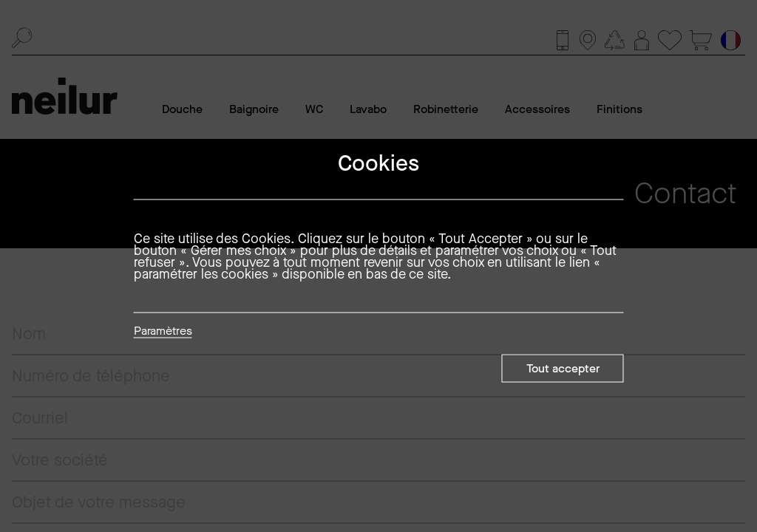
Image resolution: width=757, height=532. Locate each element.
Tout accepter (563, 368)
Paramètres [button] (163, 332)
